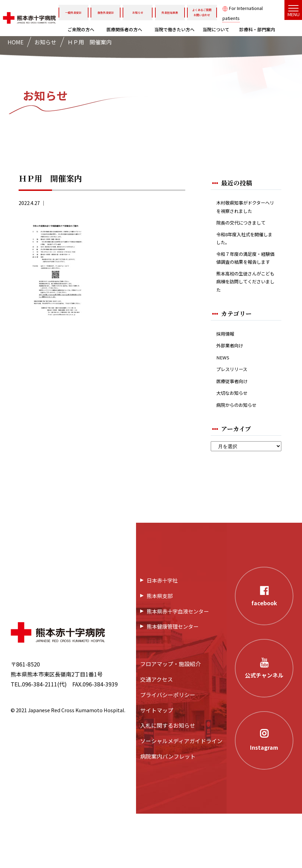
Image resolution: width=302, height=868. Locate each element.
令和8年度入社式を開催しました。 (245, 264)
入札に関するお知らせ (168, 780)
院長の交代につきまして (244, 241)
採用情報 (227, 379)
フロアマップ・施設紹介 (170, 718)
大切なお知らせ (236, 445)
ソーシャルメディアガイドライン (181, 795)
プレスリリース (235, 419)
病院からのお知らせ (241, 458)
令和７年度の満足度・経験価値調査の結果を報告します (244, 292)
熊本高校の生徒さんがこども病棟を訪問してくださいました (244, 325)
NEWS (224, 406)
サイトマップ (157, 764)
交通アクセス (157, 734)
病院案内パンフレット (168, 811)
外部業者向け (233, 393)
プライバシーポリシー (168, 749)
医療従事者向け (236, 432)
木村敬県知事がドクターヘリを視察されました (244, 213)
